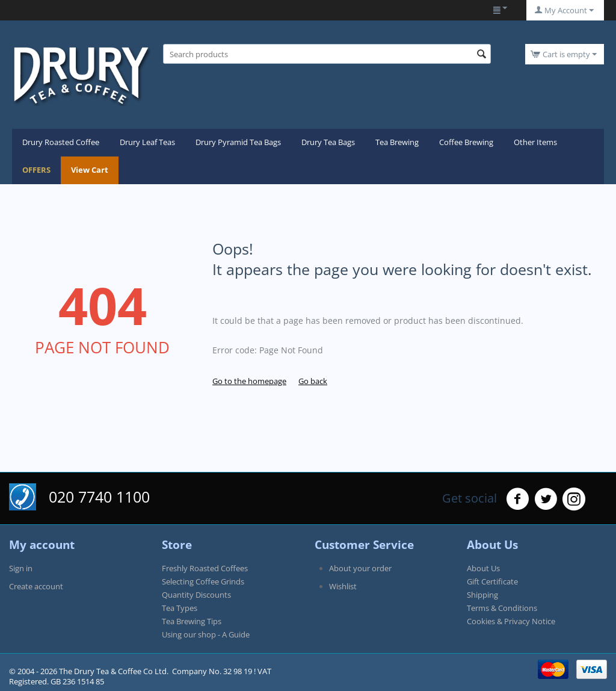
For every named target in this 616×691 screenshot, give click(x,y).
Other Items (535, 142)
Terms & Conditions (502, 608)
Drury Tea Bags (328, 142)
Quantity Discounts (196, 595)
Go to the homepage (249, 381)
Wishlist (343, 586)
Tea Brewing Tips (192, 621)
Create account (36, 586)
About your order (360, 568)
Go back (313, 381)
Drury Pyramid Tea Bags (238, 142)
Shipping (482, 595)
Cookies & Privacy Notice (511, 621)
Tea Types (180, 608)
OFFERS (36, 170)
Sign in (21, 568)
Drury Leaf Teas (147, 142)
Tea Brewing (397, 142)
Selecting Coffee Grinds (203, 581)
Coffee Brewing (466, 142)
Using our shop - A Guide (206, 634)
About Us (483, 568)
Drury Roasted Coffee (61, 142)
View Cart (90, 170)
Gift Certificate (492, 581)
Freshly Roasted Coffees (205, 568)
